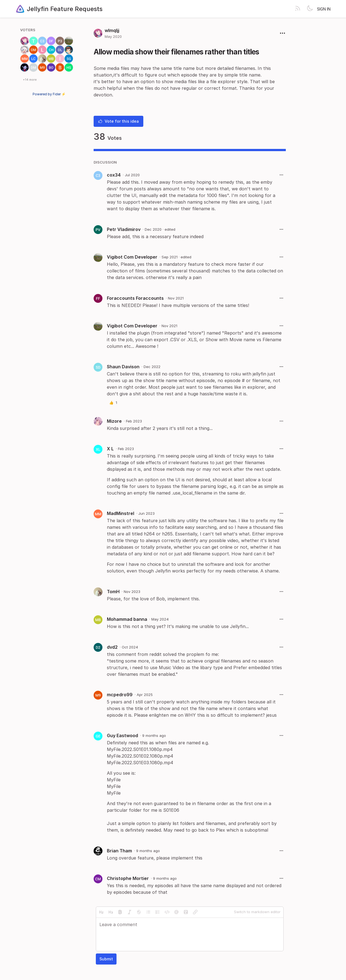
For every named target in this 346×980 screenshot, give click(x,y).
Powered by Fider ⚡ (49, 94)
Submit (106, 959)
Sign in (324, 9)
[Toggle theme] (310, 9)
